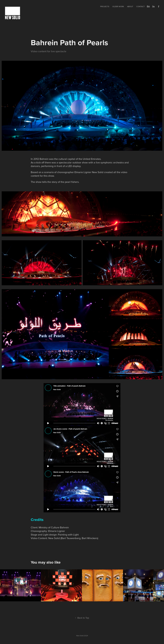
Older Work (118, 7)
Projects (105, 7)
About (130, 7)
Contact (140, 7)
